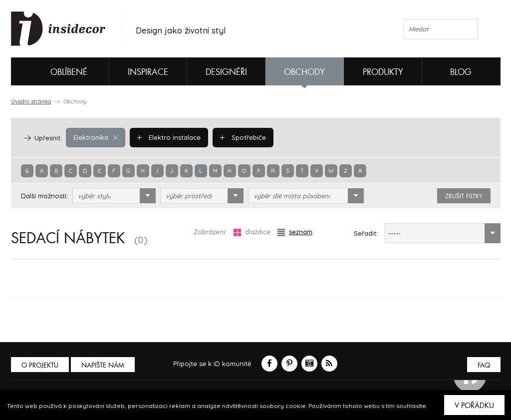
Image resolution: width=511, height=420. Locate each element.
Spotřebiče (243, 137)
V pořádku (474, 406)
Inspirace (148, 72)
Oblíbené (52, 71)
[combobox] (114, 196)
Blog (461, 72)
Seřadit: (366, 233)
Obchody (304, 72)
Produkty (383, 72)
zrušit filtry (464, 196)
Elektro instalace (169, 137)
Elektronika (96, 137)
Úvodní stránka (31, 101)
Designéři (226, 72)
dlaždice (252, 232)
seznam (295, 232)
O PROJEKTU (40, 365)
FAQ (484, 365)
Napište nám (103, 365)
